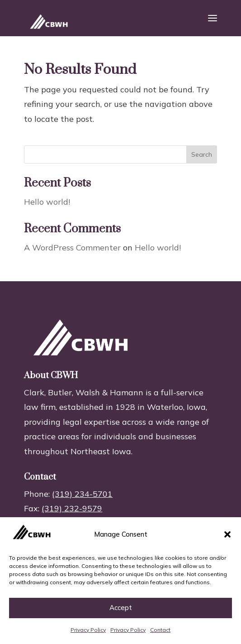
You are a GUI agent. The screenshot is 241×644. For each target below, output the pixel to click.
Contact (160, 630)
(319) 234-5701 (82, 494)
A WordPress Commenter (72, 248)
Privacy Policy (88, 630)
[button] (227, 534)
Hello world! (47, 202)
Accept (121, 608)
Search (202, 154)
